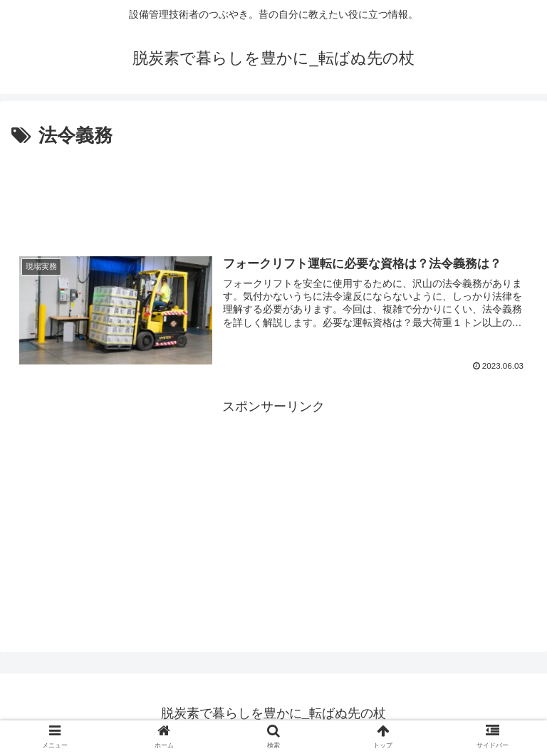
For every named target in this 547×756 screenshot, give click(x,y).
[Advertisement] (273, 191)
